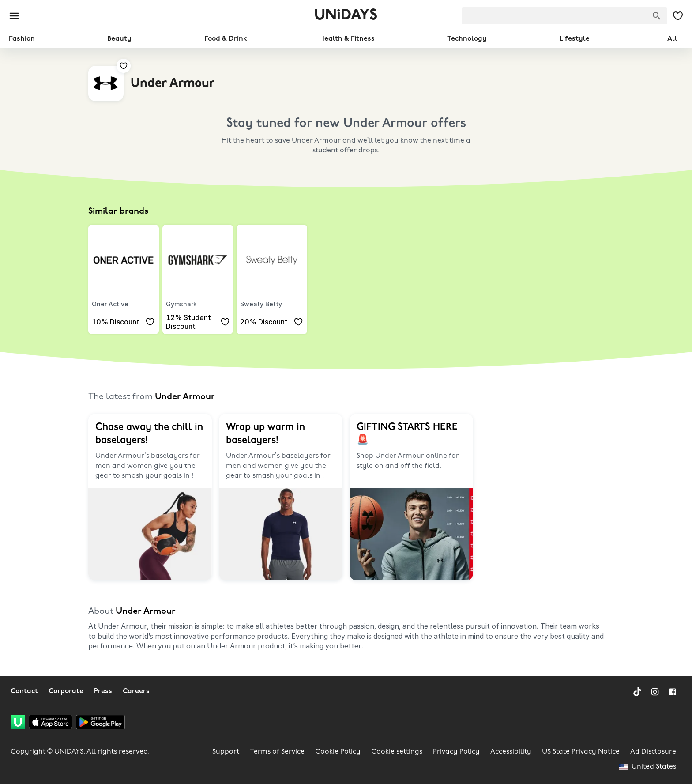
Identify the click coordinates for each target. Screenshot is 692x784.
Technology (467, 39)
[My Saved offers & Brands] (678, 16)
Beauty (119, 39)
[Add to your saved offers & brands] (124, 66)
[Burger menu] (14, 16)
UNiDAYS (346, 16)
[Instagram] (655, 692)
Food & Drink (226, 39)
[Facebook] (673, 692)
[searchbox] (564, 16)
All (672, 39)
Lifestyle (575, 39)
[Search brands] (657, 16)
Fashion (22, 39)
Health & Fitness (347, 39)
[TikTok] (637, 692)
